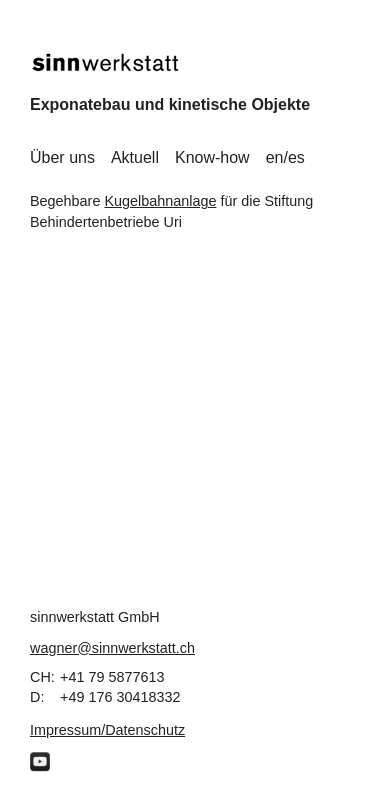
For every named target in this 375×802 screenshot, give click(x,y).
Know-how (212, 157)
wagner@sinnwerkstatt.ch (112, 648)
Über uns (62, 157)
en (275, 157)
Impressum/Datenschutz (107, 730)
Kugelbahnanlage (160, 201)
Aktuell (135, 157)
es (296, 157)
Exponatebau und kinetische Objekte (170, 104)
